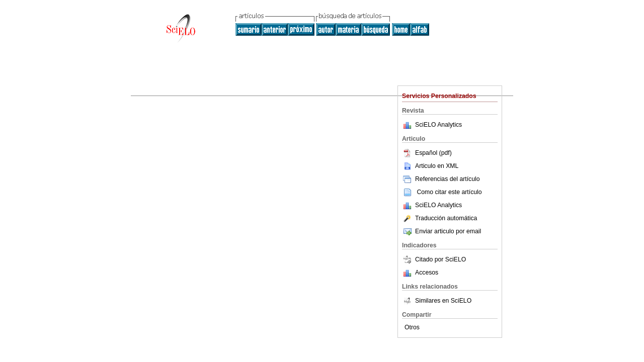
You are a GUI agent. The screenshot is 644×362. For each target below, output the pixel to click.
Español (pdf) (427, 153)
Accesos (427, 273)
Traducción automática (439, 218)
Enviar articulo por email (441, 231)
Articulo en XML (430, 166)
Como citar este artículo (449, 192)
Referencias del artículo (441, 179)
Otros (412, 327)
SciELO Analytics (438, 125)
